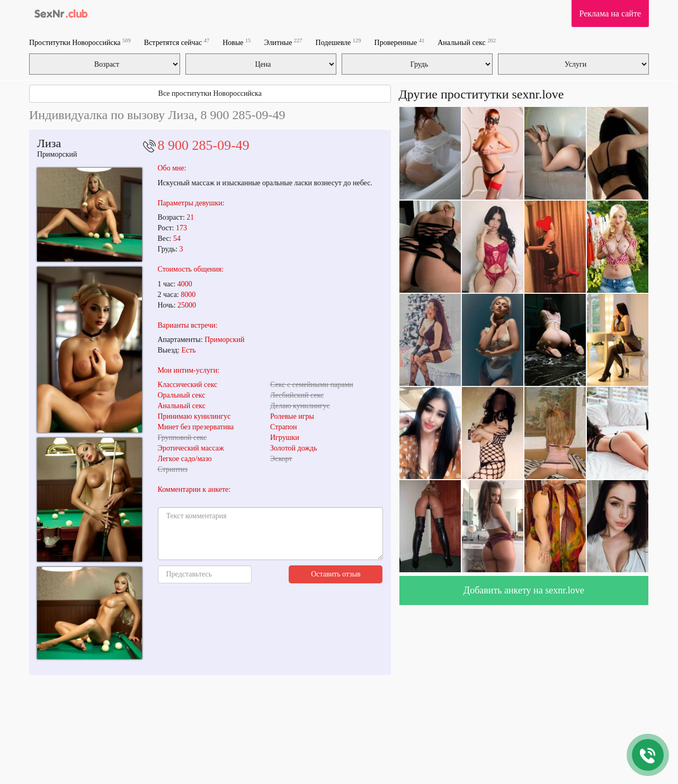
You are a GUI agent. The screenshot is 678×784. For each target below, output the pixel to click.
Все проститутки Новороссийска (210, 93)
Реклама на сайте (610, 13)
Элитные (283, 42)
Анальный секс (467, 42)
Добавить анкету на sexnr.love (524, 590)
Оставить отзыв (336, 574)
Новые (237, 42)
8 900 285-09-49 (204, 145)
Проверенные (400, 42)
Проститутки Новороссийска (80, 42)
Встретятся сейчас (177, 42)
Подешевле (338, 42)
